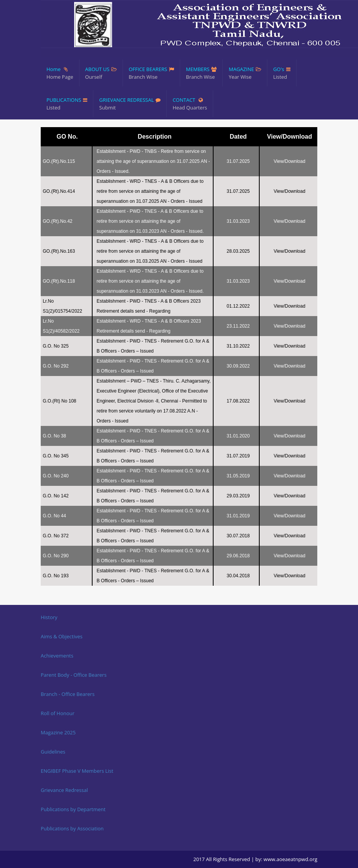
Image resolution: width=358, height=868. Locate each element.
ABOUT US (101, 73)
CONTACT (190, 104)
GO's (282, 73)
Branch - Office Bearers (68, 694)
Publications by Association (72, 828)
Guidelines (53, 752)
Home (60, 73)
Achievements (57, 656)
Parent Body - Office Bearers (74, 675)
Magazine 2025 (58, 732)
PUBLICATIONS (67, 104)
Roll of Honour (58, 713)
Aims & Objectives (62, 636)
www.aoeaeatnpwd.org (290, 859)
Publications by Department (73, 809)
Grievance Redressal (64, 790)
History (49, 617)
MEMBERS (201, 73)
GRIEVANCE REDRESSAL (130, 104)
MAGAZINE (245, 73)
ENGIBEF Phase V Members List (77, 771)
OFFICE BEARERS (151, 73)
